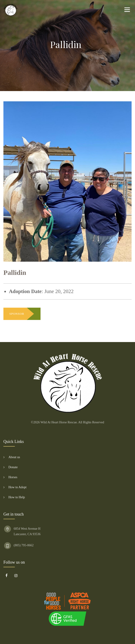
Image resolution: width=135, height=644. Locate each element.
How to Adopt (17, 487)
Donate (13, 467)
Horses (13, 477)
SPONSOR (17, 314)
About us (14, 457)
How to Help (17, 497)
